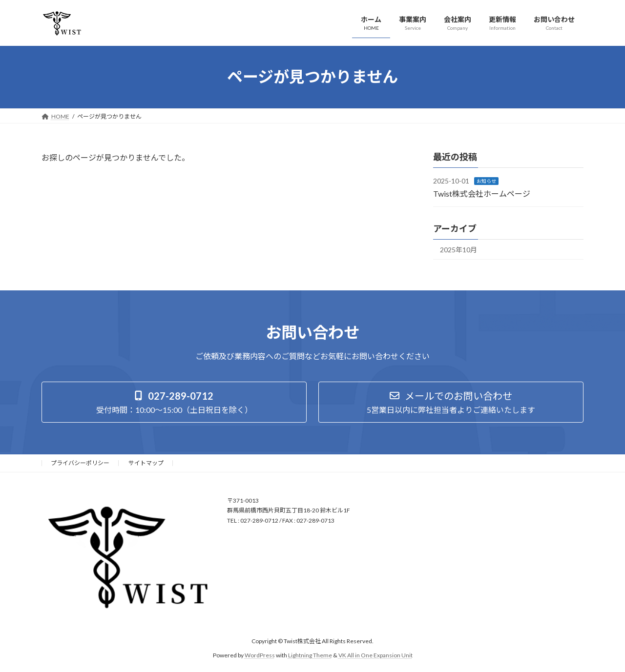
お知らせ (486, 181)
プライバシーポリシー (80, 463)
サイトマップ (146, 463)
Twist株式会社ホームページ (482, 193)
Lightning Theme (310, 655)
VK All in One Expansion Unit (375, 655)
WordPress (260, 655)
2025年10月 (458, 250)
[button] (174, 402)
